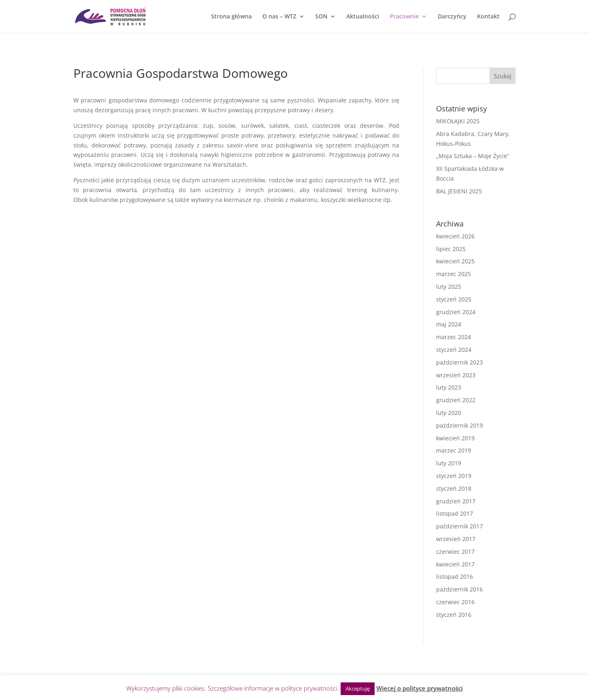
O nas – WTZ (279, 17)
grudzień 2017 (456, 501)
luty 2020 (449, 413)
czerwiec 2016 (455, 602)
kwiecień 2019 (455, 438)
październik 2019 (459, 425)
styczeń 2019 (454, 476)
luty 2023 (449, 387)
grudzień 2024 (456, 312)
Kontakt (488, 17)
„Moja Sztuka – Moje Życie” (473, 156)
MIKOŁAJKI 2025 (458, 121)
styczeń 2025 (454, 299)
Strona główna (231, 17)
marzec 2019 (454, 450)
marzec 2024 (454, 337)
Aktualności (363, 17)
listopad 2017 (455, 513)
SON (321, 17)
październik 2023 (459, 362)
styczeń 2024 (454, 350)
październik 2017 (459, 526)
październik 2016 (459, 589)
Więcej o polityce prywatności (420, 688)
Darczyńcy (452, 17)
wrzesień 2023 (456, 375)
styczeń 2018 (454, 488)
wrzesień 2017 (456, 539)
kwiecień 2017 (455, 564)
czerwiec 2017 (455, 552)
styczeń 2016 (454, 615)
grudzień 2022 (456, 400)
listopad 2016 (455, 577)
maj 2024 (449, 324)
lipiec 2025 (451, 249)
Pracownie (404, 17)
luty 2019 (449, 463)
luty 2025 (449, 287)
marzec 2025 (454, 274)
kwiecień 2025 (455, 261)
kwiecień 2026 (455, 236)
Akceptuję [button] (358, 689)
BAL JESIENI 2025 (459, 191)
